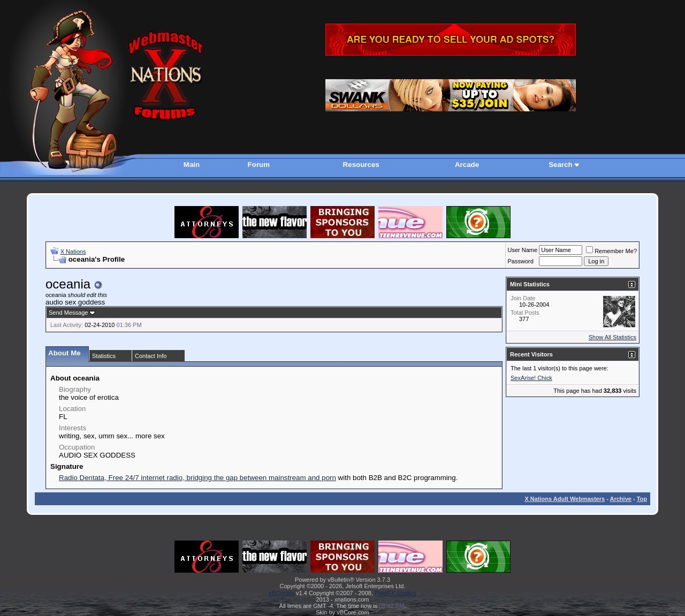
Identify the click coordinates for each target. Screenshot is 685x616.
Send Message (68, 313)
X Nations (73, 252)
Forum (259, 165)
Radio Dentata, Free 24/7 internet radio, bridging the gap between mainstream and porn (197, 478)
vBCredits (281, 593)
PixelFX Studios (395, 593)
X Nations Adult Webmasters (565, 499)
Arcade (467, 165)
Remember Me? (611, 251)
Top (642, 499)
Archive (621, 499)
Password (521, 261)
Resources (361, 165)
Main (192, 165)
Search (560, 165)
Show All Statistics (612, 337)
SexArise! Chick (531, 378)
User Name (523, 250)
